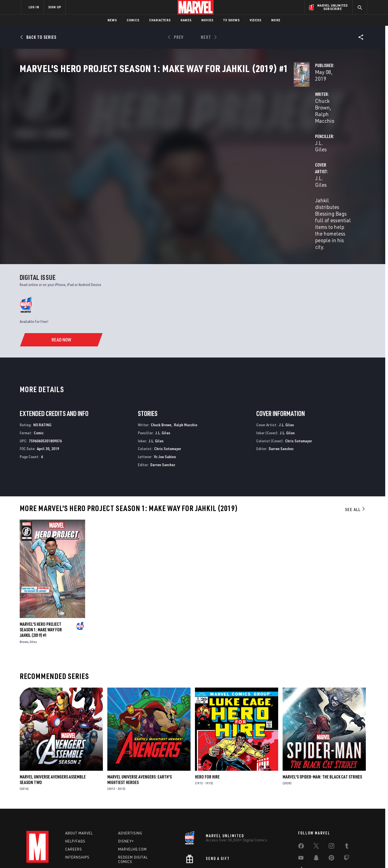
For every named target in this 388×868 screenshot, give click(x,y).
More (276, 20)
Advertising (130, 794)
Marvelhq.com (132, 810)
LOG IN (34, 7)
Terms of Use (64, 855)
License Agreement (255, 855)
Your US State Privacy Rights (126, 855)
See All (355, 470)
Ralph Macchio (173, 131)
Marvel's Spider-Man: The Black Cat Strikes (322, 738)
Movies (207, 20)
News (112, 20)
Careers (74, 810)
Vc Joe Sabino (165, 418)
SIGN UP (55, 7)
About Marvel (79, 794)
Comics (133, 20)
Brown (24, 603)
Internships (77, 818)
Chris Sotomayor (168, 409)
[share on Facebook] (301, 808)
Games (186, 20)
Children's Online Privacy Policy (212, 855)
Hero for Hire (207, 738)
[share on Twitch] (347, 820)
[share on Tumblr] (347, 808)
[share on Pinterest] (331, 820)
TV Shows (231, 20)
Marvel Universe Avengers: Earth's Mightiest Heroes (140, 741)
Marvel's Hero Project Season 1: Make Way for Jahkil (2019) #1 (41, 591)
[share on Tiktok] (301, 831)
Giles (33, 603)
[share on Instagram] (331, 808)
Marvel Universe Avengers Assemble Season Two (53, 741)
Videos (255, 20)
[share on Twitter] (316, 808)
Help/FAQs (75, 802)
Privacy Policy (89, 855)
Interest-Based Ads (290, 855)
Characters (160, 20)
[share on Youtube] (301, 820)
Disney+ (126, 802)
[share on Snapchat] (316, 820)
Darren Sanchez (163, 426)
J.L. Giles (246, 131)
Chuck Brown (139, 131)
